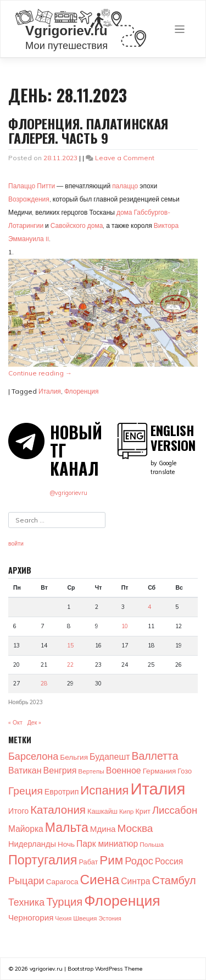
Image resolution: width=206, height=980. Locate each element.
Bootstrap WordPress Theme (105, 969)
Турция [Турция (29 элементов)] (64, 902)
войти (16, 543)
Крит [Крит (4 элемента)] (143, 811)
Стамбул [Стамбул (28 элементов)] (174, 880)
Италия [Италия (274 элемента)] (158, 788)
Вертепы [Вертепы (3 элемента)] (91, 771)
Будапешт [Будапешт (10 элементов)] (110, 756)
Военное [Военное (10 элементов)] (124, 770)
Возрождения (29, 199)
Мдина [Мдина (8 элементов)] (103, 829)
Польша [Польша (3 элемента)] (152, 844)
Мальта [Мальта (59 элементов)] (67, 827)
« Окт (15, 722)
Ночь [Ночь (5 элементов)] (66, 844)
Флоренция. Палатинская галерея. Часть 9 (88, 130)
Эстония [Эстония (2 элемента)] (110, 918)
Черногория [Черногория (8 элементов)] (31, 918)
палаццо (125, 186)
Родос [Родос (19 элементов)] (139, 861)
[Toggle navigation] (180, 29)
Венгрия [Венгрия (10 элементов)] (60, 770)
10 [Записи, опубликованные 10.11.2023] (125, 626)
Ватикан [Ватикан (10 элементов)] (25, 770)
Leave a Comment (125, 158)
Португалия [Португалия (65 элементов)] (43, 859)
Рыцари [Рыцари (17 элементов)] (26, 881)
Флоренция (82, 391)
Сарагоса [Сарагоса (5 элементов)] (62, 881)
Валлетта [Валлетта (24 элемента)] (155, 756)
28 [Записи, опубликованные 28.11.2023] (44, 683)
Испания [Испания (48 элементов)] (104, 790)
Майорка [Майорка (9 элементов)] (26, 829)
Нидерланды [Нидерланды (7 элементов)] (32, 844)
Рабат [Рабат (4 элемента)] (88, 862)
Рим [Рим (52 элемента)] (111, 860)
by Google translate (174, 449)
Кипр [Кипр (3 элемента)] (126, 811)
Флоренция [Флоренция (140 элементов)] (122, 900)
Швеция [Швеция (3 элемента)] (85, 918)
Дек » (35, 722)
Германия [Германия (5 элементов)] (160, 771)
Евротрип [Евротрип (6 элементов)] (62, 792)
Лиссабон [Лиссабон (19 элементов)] (175, 810)
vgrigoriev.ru (46, 969)
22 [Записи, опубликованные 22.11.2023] (70, 665)
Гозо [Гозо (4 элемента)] (185, 771)
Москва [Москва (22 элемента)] (135, 828)
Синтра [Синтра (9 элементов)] (135, 881)
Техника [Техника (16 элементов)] (26, 902)
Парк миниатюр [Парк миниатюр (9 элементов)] (107, 843)
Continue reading (40, 373)
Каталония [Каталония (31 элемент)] (58, 809)
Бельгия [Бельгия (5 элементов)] (74, 757)
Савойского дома (77, 225)
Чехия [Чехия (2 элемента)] (63, 918)
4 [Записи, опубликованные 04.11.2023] (149, 607)
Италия (50, 391)
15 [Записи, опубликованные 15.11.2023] (70, 645)
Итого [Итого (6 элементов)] (18, 811)
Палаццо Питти (32, 186)
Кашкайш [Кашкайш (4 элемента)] (102, 811)
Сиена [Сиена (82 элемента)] (100, 879)
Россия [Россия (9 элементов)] (169, 861)
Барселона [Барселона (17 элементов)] (33, 756)
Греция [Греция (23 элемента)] (26, 791)
